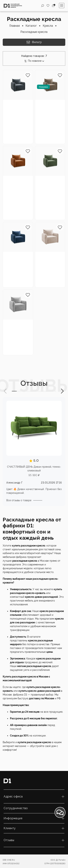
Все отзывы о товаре (19, 500)
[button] (5, 391)
